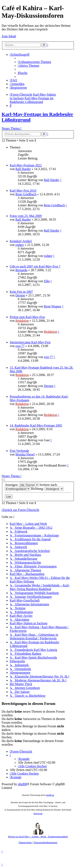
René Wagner (52, 306)
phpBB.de (50, 795)
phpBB (22, 784)
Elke (47, 281)
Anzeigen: (22, 485)
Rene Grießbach (26, 194)
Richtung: (47, 489)
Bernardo (21, 270)
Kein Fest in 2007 (21, 292)
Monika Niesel (25, 454)
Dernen (20, 295)
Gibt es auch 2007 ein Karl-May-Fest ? (35, 266)
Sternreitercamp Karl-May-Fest (30, 342)
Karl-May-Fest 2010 (23, 191)
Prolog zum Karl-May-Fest (27, 317)
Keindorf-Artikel (21, 241)
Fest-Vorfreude (19, 451)
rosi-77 (20, 346)
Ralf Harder (23, 169)
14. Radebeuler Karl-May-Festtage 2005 (36, 425)
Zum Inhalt (9, 36)
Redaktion (22, 321)
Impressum (38, 813)
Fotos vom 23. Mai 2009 (26, 216)
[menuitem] (34, 62)
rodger (20, 245)
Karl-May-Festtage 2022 (26, 165)
